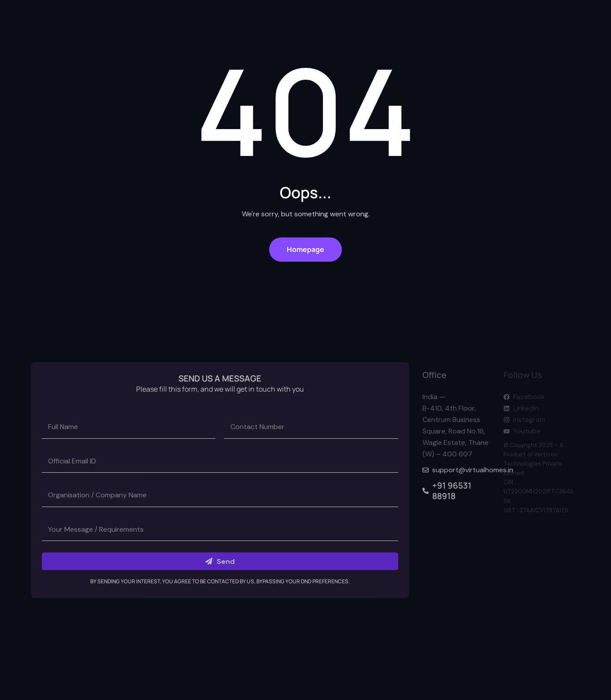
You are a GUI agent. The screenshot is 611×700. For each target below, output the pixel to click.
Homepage (305, 249)
